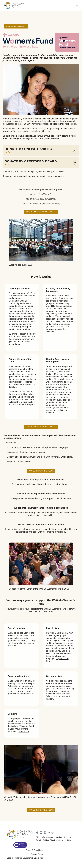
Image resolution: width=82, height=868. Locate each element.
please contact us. (57, 176)
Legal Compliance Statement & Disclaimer (25, 858)
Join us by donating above (41, 471)
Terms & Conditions (34, 850)
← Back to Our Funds (16, 26)
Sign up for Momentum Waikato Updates (53, 837)
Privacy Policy (37, 854)
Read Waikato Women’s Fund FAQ (41, 212)
